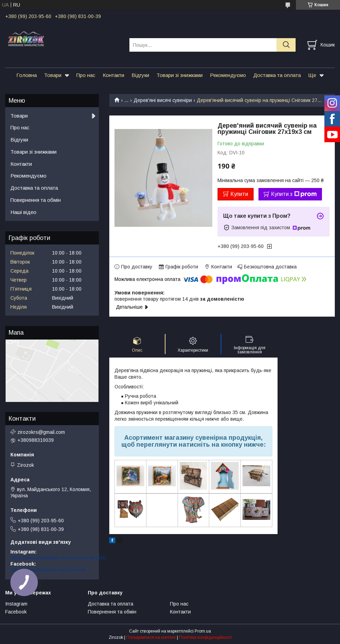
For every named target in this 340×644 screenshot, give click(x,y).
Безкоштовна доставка (270, 267)
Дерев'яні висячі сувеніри (163, 100)
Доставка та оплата (277, 75)
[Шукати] (286, 45)
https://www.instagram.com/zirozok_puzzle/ (58, 558)
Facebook (16, 612)
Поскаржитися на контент (151, 637)
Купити (239, 194)
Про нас (86, 75)
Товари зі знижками (180, 75)
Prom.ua (203, 631)
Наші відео (23, 212)
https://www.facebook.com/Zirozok (48, 570)
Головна (27, 75)
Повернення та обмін (36, 200)
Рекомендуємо (228, 75)
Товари (53, 75)
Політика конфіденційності (205, 637)
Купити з (294, 194)
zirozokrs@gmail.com (41, 432)
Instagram (16, 604)
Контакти (113, 75)
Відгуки (140, 75)
